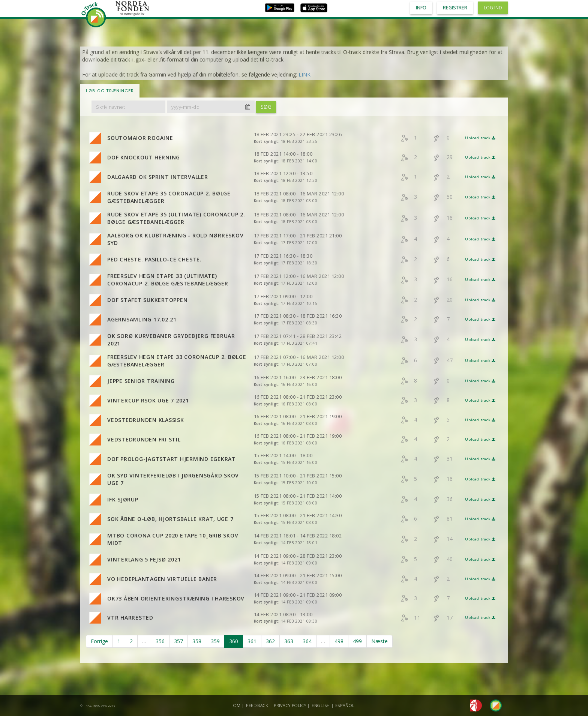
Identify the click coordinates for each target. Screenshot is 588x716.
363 (289, 641)
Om (237, 705)
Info (421, 8)
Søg (266, 107)
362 (270, 641)
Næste (379, 641)
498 (339, 641)
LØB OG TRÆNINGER (110, 91)
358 (197, 641)
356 (160, 641)
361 (252, 641)
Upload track (480, 138)
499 (357, 641)
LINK (304, 74)
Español (345, 705)
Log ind (493, 8)
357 (178, 641)
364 (307, 641)
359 (215, 641)
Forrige (99, 641)
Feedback (257, 705)
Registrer (455, 8)
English (321, 705)
